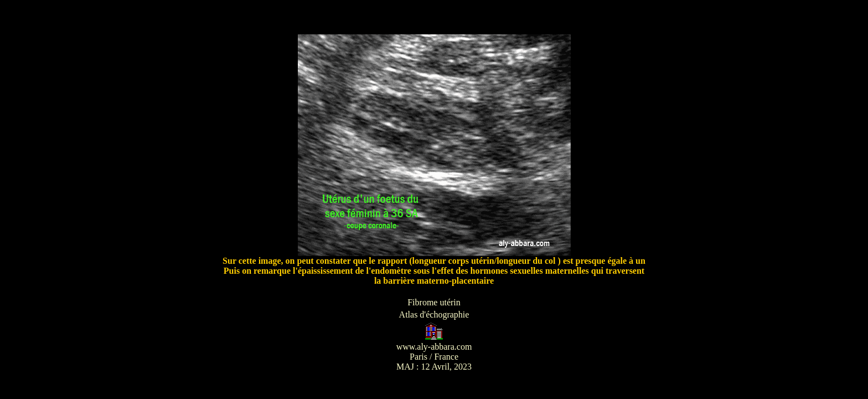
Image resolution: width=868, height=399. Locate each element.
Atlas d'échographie (434, 314)
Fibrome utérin (434, 302)
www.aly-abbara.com (434, 347)
